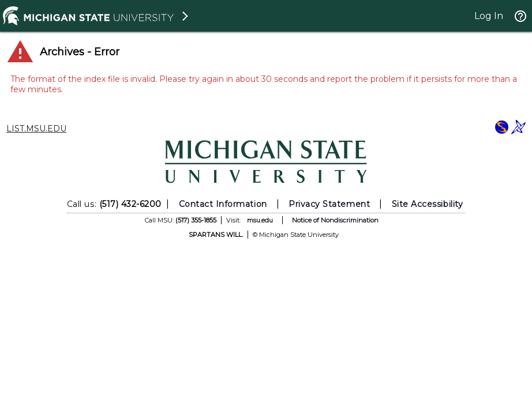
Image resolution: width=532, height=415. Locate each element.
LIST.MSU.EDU (36, 129)
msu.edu (260, 220)
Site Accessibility (428, 204)
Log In (489, 16)
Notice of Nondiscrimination (335, 220)
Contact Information (223, 204)
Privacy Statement (329, 204)
